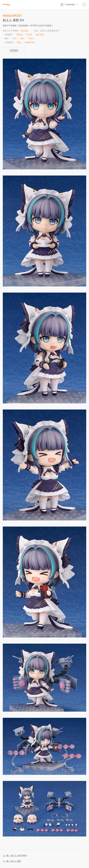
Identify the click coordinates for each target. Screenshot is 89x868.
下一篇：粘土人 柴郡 (12, 861)
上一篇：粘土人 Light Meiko (15, 855)
